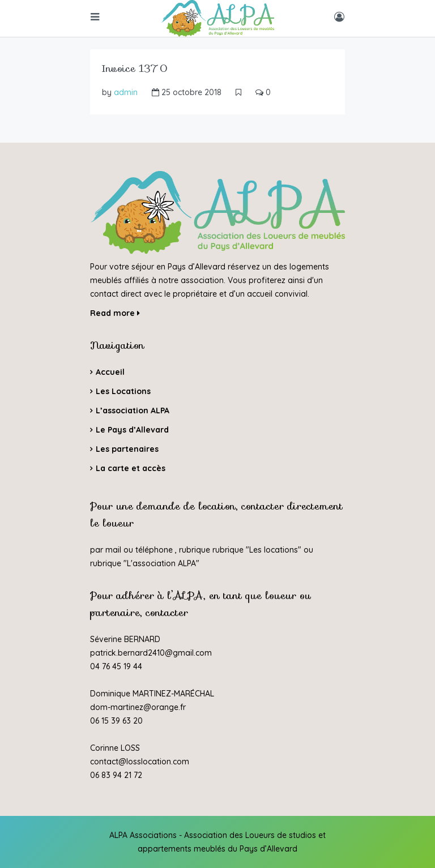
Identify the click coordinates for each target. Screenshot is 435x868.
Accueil (110, 372)
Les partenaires (127, 449)
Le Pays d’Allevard (132, 430)
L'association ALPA (161, 563)
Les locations (274, 550)
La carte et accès (131, 468)
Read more (115, 313)
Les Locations (123, 391)
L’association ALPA (133, 411)
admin (126, 92)
